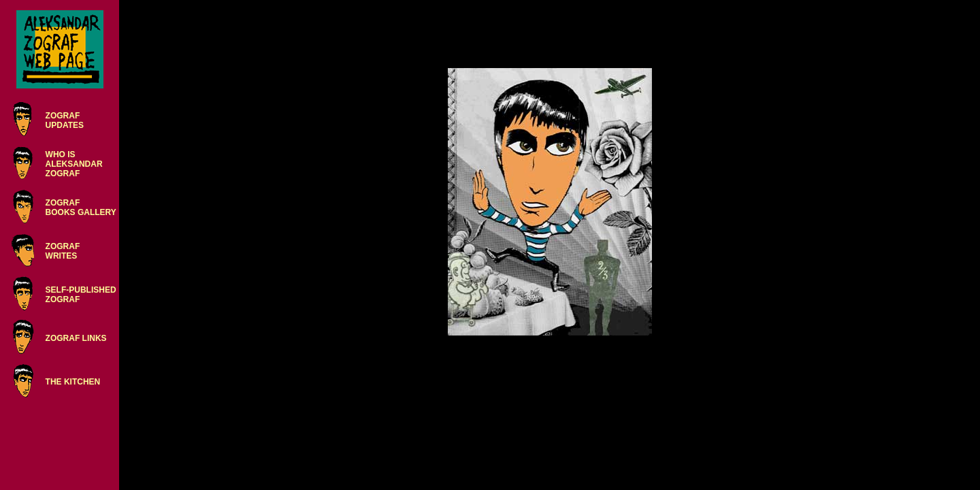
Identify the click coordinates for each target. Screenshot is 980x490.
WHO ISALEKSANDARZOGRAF (74, 164)
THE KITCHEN (73, 382)
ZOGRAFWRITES (63, 251)
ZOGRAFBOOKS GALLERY (81, 208)
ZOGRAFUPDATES (65, 120)
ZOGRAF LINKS (76, 338)
